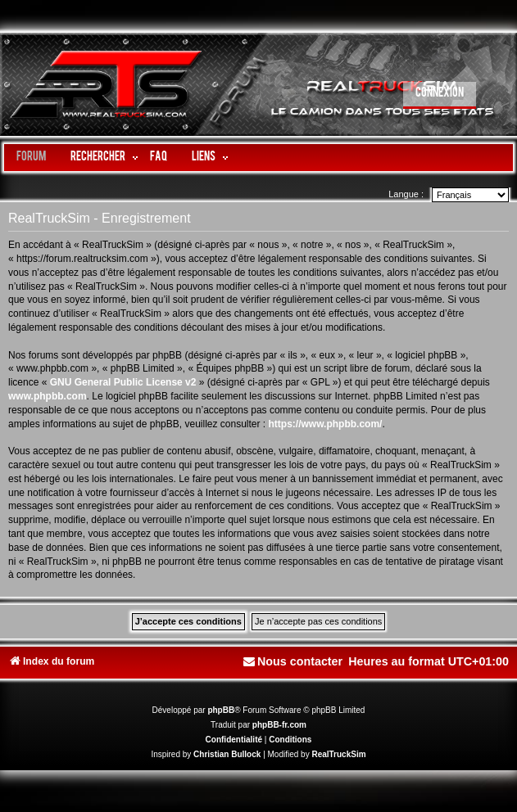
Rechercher (98, 158)
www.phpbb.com (48, 396)
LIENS (204, 158)
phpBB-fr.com (279, 725)
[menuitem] (440, 95)
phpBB (221, 710)
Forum (31, 158)
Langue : (406, 194)
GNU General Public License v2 (123, 382)
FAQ (159, 158)
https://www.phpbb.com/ (326, 424)
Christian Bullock (227, 754)
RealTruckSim (338, 754)
